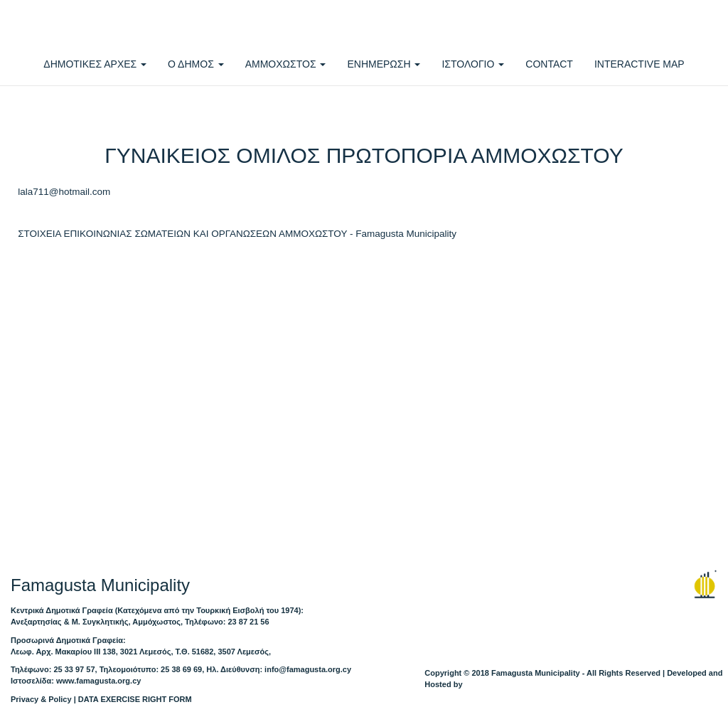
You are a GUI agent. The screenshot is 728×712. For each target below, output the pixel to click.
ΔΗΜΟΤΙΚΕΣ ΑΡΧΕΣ (95, 64)
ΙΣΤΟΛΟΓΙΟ (473, 64)
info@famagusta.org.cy (308, 669)
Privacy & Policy (41, 699)
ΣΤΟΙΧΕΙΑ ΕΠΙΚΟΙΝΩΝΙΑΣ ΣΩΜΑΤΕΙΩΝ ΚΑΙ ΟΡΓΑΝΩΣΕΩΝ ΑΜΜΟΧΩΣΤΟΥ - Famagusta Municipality (237, 234)
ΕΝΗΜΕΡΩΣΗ (384, 64)
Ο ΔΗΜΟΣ (196, 64)
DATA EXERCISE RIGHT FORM (135, 699)
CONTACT (549, 64)
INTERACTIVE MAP (639, 64)
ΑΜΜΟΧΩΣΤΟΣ (286, 64)
